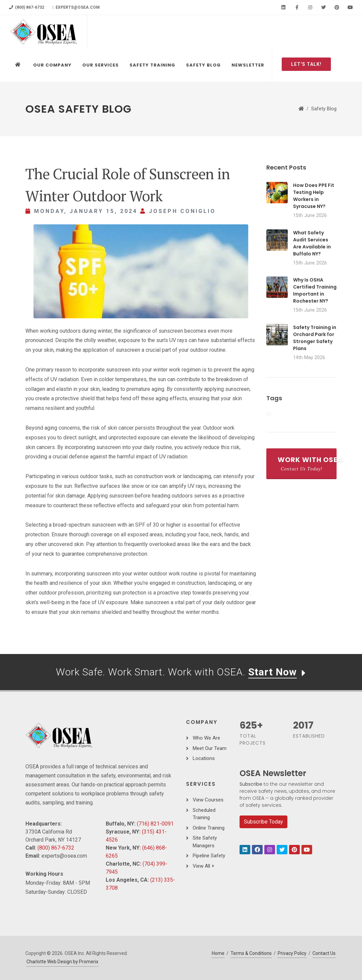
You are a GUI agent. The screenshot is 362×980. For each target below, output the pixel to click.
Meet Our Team (210, 748)
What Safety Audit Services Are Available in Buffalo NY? (312, 243)
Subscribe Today (263, 822)
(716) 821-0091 (155, 824)
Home (218, 953)
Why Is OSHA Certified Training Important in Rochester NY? (315, 290)
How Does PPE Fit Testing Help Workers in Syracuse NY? (314, 196)
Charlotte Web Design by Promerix (62, 962)
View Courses (208, 800)
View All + (204, 866)
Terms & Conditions (251, 953)
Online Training (209, 828)
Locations (204, 758)
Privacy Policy (292, 953)
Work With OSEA (307, 463)
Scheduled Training (204, 814)
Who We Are (206, 738)
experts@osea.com (76, 7)
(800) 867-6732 (27, 7)
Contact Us (324, 953)
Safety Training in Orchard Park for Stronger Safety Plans (315, 338)
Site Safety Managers (205, 842)
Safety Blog (324, 109)
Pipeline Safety (209, 856)
